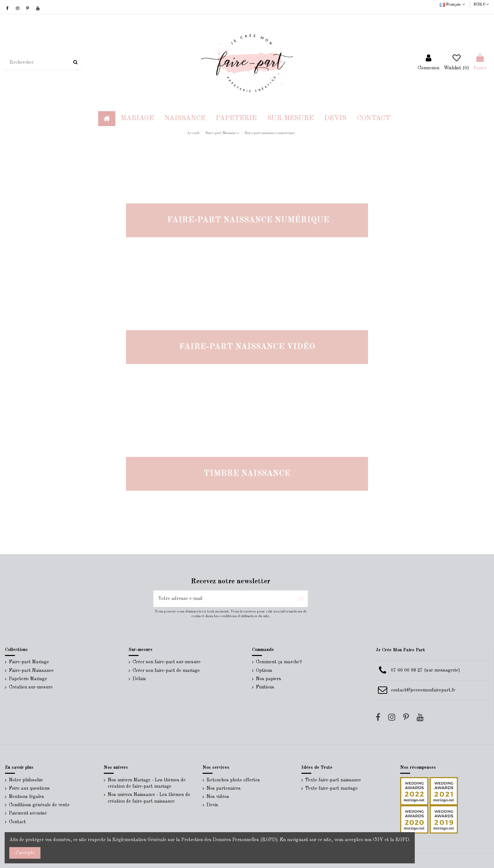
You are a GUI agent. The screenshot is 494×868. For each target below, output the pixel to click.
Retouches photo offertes (233, 780)
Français (453, 5)
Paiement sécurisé (28, 813)
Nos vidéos (218, 797)
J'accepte (25, 853)
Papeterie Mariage (28, 679)
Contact (17, 822)
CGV (378, 840)
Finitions (265, 687)
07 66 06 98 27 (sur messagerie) (425, 670)
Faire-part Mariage (29, 662)
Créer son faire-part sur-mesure (167, 662)
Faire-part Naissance (31, 671)
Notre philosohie (26, 780)
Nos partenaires (224, 788)
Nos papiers (269, 679)
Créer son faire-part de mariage (166, 671)
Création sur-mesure (31, 687)
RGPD (402, 840)
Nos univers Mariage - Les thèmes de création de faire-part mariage (147, 783)
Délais (139, 679)
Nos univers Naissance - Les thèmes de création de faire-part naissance (149, 798)
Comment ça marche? (279, 662)
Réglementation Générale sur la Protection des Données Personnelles (186, 840)
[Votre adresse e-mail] (224, 599)
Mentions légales (27, 797)
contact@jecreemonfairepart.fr (423, 690)
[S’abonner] (301, 599)
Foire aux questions (29, 788)
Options (264, 671)
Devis (212, 805)
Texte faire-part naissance (333, 780)
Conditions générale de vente (39, 805)
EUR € (481, 5)
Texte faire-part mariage (332, 788)
